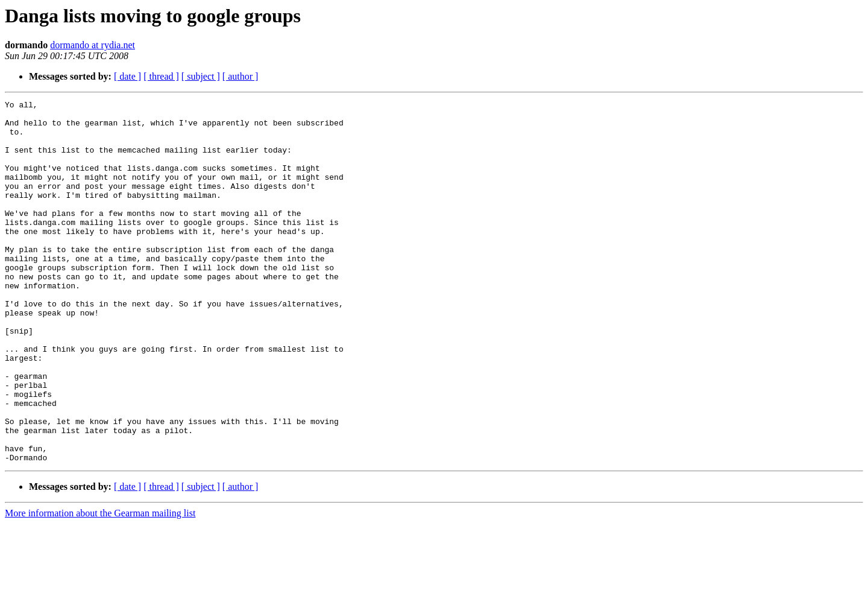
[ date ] (127, 76)
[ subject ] (201, 76)
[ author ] (241, 76)
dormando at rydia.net (93, 45)
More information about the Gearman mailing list (100, 585)
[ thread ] (161, 76)
